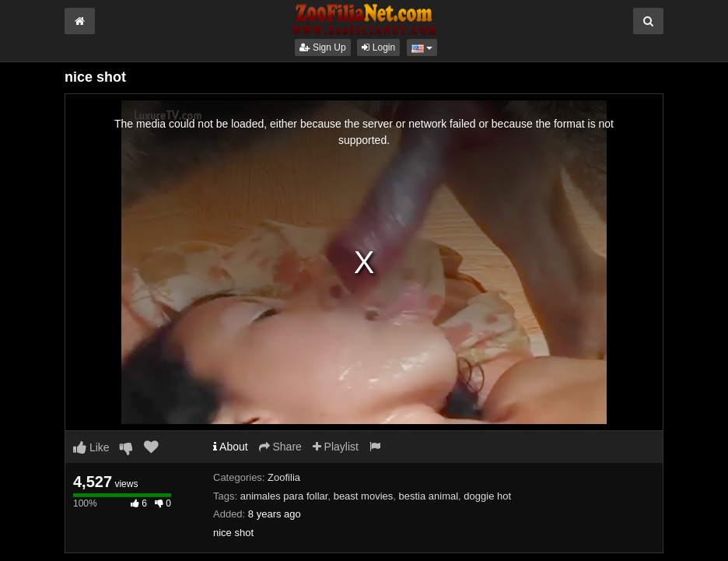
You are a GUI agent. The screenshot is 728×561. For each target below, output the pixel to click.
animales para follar (284, 496)
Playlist (336, 447)
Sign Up (323, 47)
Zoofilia (284, 477)
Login (378, 47)
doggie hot (487, 496)
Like (91, 447)
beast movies (364, 496)
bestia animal (428, 496)
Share (280, 447)
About (231, 447)
